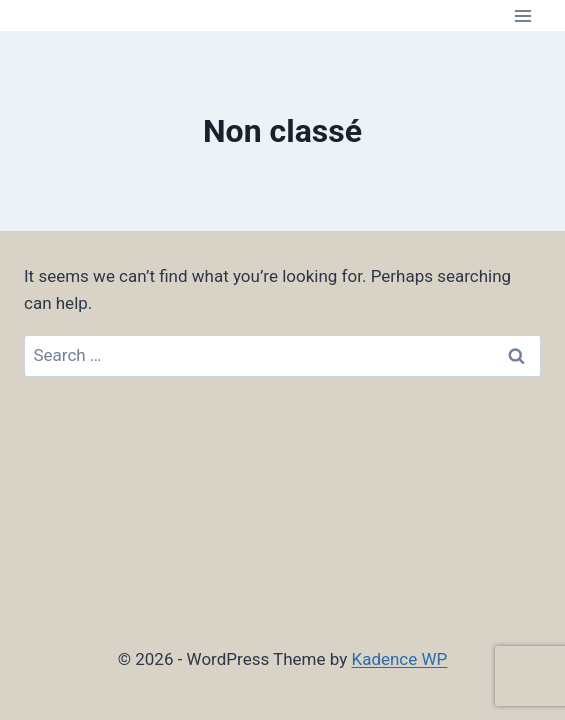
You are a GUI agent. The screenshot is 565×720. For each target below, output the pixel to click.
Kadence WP (399, 659)
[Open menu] (522, 15)
